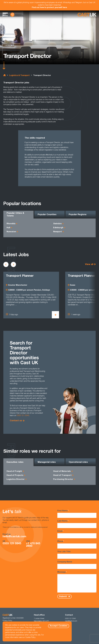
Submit (63, 597)
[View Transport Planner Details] (55, 315)
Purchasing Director (63, 479)
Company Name (77, 565)
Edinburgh (58, 228)
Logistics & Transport (19, 76)
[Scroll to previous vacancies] (6, 264)
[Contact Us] (12, 15)
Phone (77, 544)
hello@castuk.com (14, 537)
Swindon (57, 224)
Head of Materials (62, 471)
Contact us (16, 421)
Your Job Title (77, 555)
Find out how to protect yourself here (49, 8)
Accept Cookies (59, 626)
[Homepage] (87, 15)
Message (77, 582)
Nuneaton (11, 232)
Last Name (77, 524)
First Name (77, 514)
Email (77, 534)
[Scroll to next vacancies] (13, 264)
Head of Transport (62, 475)
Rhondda (11, 224)
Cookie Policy (30, 638)
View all (89, 264)
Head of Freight (14, 471)
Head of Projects (15, 475)
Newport (58, 232)
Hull (8, 228)
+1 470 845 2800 (33, 545)
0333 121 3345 (23, 416)
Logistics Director (16, 479)
